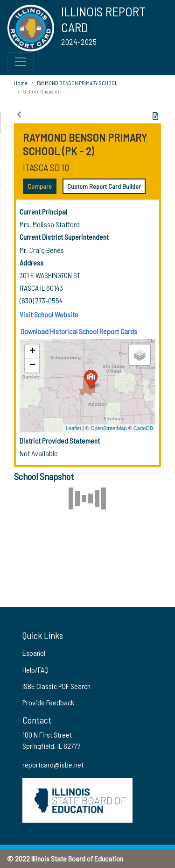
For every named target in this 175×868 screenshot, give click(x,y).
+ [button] (32, 352)
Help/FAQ (35, 670)
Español (34, 653)
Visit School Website (49, 314)
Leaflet (73, 428)
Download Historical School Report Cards (79, 331)
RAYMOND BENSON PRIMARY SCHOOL (77, 83)
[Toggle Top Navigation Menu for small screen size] (21, 62)
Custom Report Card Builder (104, 186)
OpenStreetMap (109, 428)
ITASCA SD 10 (46, 167)
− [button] (32, 366)
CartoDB (143, 428)
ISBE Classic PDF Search (56, 686)
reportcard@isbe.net (53, 764)
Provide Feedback (48, 702)
